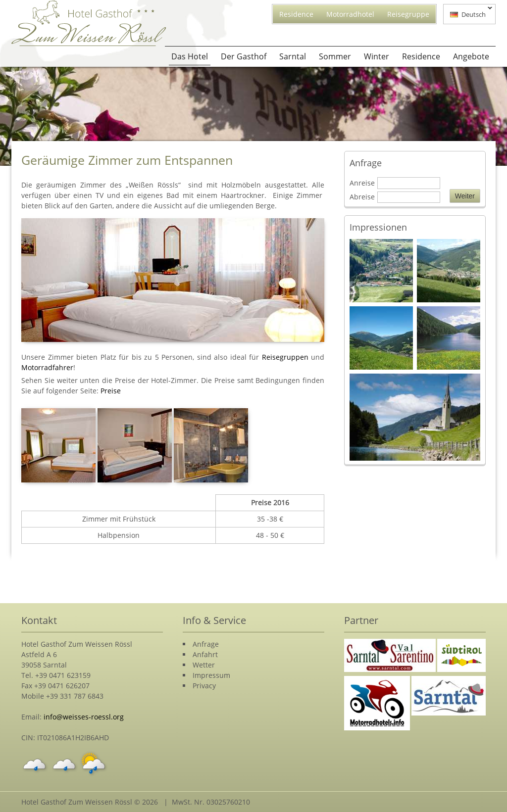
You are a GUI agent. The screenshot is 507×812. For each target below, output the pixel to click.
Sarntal (293, 56)
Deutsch (468, 13)
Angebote (471, 56)
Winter (377, 56)
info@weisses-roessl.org (84, 717)
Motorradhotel (350, 14)
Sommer (335, 56)
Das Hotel (190, 56)
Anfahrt (205, 654)
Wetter (204, 665)
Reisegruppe (408, 14)
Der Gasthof (244, 56)
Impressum (211, 675)
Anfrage (206, 644)
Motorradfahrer (47, 367)
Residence (296, 14)
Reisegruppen (285, 357)
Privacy (204, 686)
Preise (111, 391)
